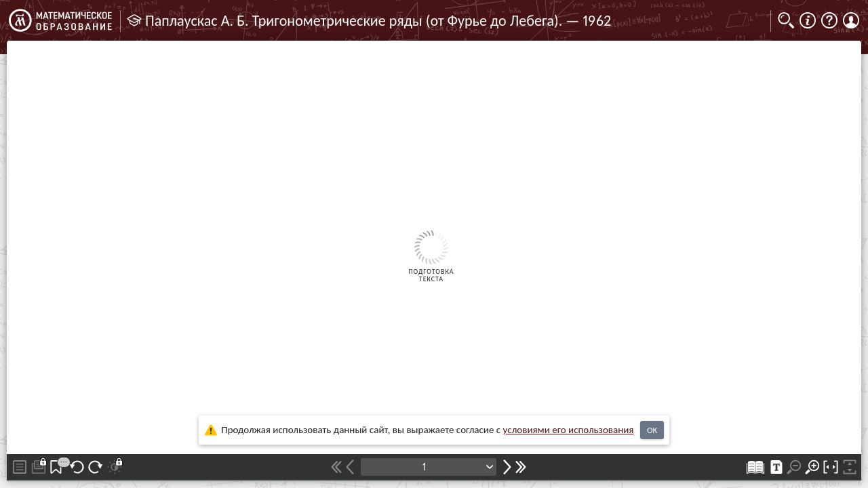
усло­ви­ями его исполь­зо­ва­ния (569, 430)
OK (652, 430)
